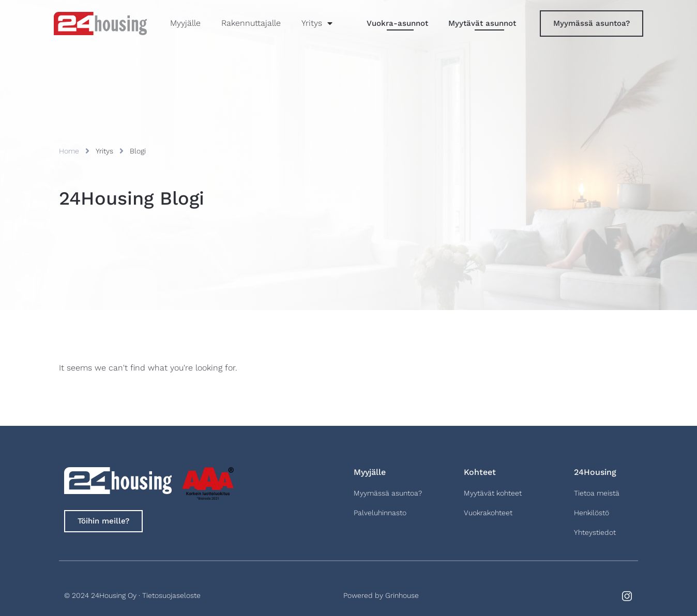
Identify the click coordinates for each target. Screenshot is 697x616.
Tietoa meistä (597, 493)
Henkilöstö (592, 513)
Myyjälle (185, 23)
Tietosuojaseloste (171, 595)
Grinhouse (402, 595)
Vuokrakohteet (488, 513)
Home (69, 151)
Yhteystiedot (595, 532)
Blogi (138, 151)
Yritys (317, 23)
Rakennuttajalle (251, 23)
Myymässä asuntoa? (388, 493)
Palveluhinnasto (380, 513)
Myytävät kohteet (493, 493)
